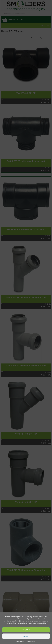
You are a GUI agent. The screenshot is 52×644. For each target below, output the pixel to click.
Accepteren (26, 630)
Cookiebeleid (20, 641)
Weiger (26, 636)
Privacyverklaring (30, 641)
